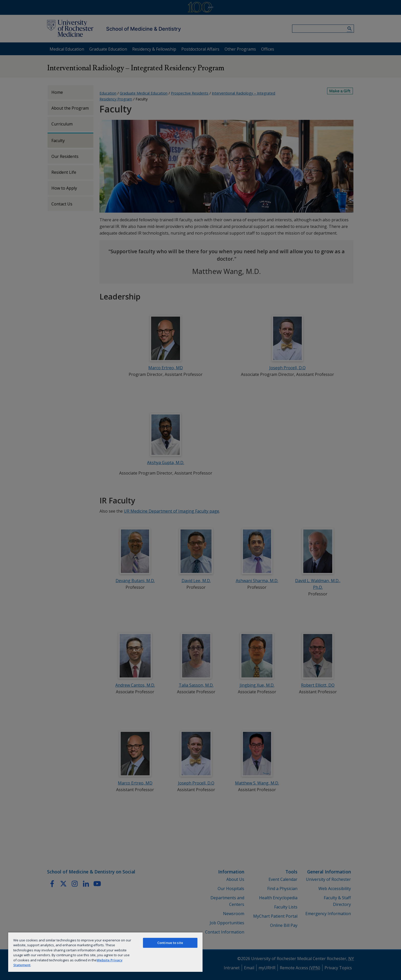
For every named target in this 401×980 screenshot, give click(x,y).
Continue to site (170, 943)
